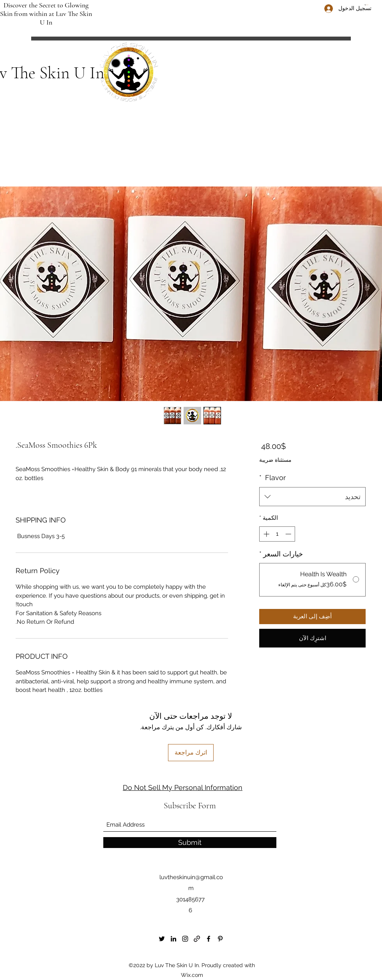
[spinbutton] (277, 534)
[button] (369, 5)
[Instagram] (185, 939)
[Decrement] (289, 534)
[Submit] (190, 843)
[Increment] (266, 534)
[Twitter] (162, 939)
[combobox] (312, 497)
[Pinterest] (220, 939)
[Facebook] (209, 939)
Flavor (272, 478)
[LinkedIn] (173, 939)
